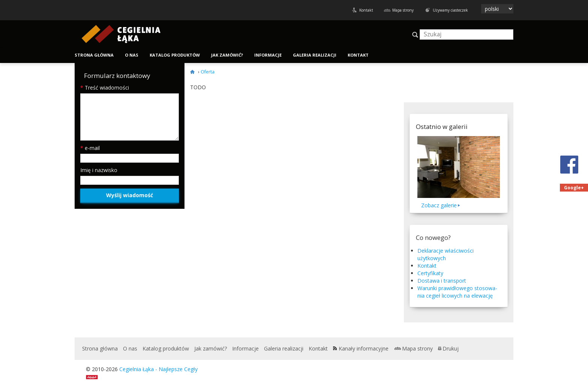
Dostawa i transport (442, 281)
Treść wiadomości (105, 88)
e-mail (90, 148)
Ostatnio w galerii (442, 127)
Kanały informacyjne (364, 348)
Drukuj (451, 348)
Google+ (574, 188)
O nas (132, 55)
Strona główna (94, 55)
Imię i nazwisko (99, 170)
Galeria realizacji (315, 55)
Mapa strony (403, 10)
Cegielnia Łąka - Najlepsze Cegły (158, 369)
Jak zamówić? (227, 55)
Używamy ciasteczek (450, 10)
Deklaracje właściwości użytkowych (445, 254)
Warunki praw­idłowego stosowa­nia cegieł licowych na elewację (457, 292)
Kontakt (366, 10)
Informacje (268, 55)
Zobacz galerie (439, 205)
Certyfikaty (430, 273)
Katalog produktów (175, 55)
